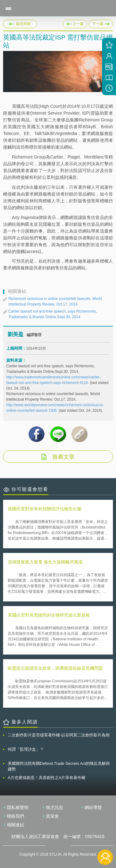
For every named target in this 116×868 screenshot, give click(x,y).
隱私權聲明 (18, 807)
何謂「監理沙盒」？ (26, 749)
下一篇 (101, 23)
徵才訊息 (54, 807)
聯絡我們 (15, 816)
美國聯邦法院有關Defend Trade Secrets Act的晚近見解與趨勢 (59, 766)
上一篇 (75, 23)
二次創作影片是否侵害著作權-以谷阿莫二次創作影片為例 (59, 735)
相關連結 (15, 825)
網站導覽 (93, 807)
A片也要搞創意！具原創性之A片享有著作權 (47, 778)
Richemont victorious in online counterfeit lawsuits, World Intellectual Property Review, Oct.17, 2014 (55, 301)
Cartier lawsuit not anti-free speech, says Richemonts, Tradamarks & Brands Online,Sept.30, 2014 (53, 314)
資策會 (52, 816)
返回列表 (23, 24)
